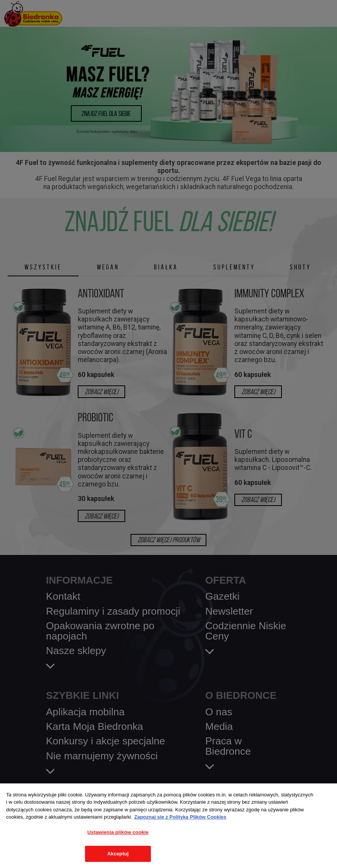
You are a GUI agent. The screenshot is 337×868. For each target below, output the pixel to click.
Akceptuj (118, 854)
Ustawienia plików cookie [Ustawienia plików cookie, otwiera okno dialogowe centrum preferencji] (118, 832)
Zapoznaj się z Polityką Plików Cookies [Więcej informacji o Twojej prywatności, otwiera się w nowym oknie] (181, 817)
